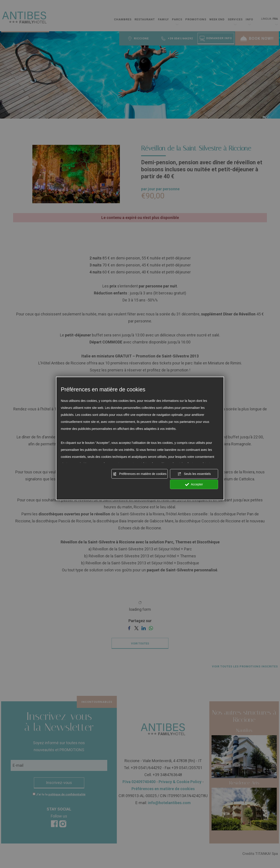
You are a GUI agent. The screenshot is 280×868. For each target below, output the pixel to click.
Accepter (194, 485)
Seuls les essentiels (194, 474)
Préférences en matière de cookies (140, 474)
